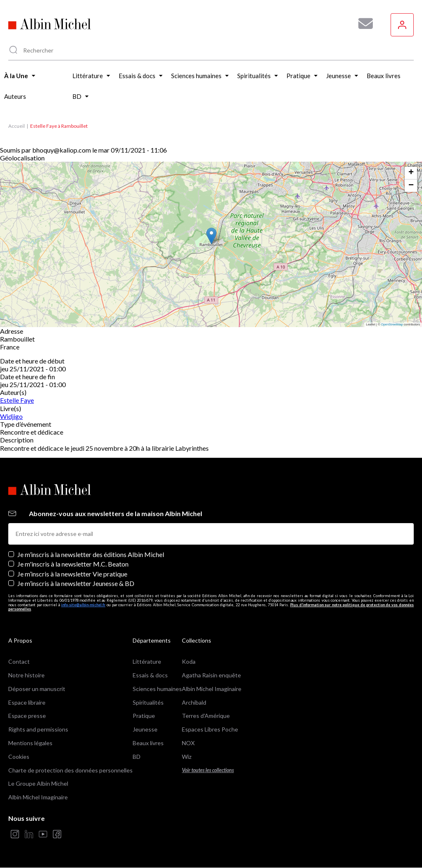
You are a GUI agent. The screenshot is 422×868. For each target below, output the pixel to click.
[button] (211, 236)
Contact (19, 661)
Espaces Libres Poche (210, 729)
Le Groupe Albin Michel (38, 783)
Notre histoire (26, 675)
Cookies (19, 757)
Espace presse (27, 716)
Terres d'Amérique (206, 716)
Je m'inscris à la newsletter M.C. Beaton (73, 564)
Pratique (144, 716)
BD (137, 757)
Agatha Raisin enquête (211, 675)
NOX (188, 743)
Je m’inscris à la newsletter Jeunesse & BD (76, 583)
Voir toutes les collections (208, 770)
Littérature (147, 661)
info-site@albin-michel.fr (83, 605)
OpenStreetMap (392, 324)
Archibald (194, 702)
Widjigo (11, 416)
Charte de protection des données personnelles (70, 770)
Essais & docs (150, 675)
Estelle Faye (17, 400)
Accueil (17, 126)
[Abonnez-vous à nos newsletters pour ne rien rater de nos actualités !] (362, 24)
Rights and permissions (38, 729)
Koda (189, 661)
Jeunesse (145, 729)
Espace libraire (27, 702)
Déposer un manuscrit (37, 689)
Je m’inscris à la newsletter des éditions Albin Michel (91, 554)
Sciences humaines (157, 689)
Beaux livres (148, 743)
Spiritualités (148, 702)
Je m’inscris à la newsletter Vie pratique (72, 574)
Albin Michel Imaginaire (38, 797)
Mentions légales (30, 743)
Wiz (187, 757)
